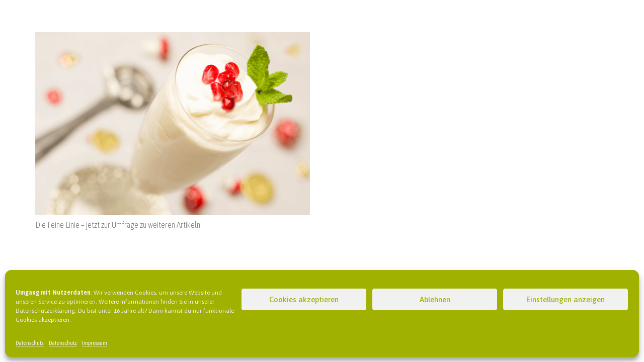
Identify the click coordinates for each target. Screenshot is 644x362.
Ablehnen (435, 299)
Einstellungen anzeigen (566, 299)
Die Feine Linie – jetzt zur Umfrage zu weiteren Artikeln (118, 225)
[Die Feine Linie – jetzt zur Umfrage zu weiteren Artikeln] (173, 38)
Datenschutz (30, 343)
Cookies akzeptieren (304, 299)
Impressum (95, 343)
